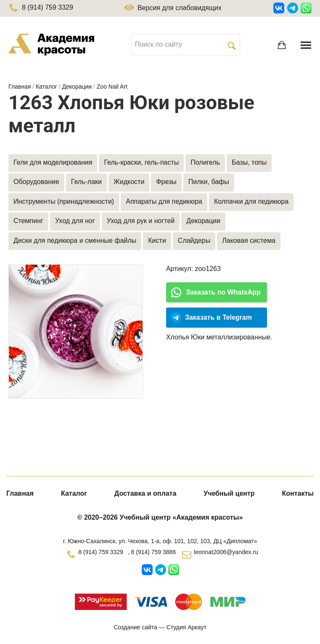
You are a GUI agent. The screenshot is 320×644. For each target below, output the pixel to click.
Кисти (157, 241)
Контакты (298, 493)
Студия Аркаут (186, 627)
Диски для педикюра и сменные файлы (75, 241)
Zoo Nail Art (112, 87)
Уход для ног (75, 221)
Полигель (205, 162)
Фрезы (166, 182)
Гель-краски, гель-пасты (141, 162)
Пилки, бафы (209, 182)
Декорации (77, 87)
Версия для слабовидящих (173, 8)
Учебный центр (229, 493)
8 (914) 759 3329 (41, 7)
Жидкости (129, 182)
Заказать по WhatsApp (223, 292)
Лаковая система (249, 241)
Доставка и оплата (145, 493)
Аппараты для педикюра (164, 201)
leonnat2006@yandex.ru (226, 552)
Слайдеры (194, 241)
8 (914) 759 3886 (154, 552)
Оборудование (36, 182)
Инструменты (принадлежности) (64, 201)
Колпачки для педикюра (251, 201)
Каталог (46, 87)
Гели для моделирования (53, 162)
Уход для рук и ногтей (141, 221)
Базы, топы (249, 162)
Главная (20, 87)
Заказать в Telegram (218, 317)
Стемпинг (28, 221)
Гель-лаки (86, 182)
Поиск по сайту (159, 44)
